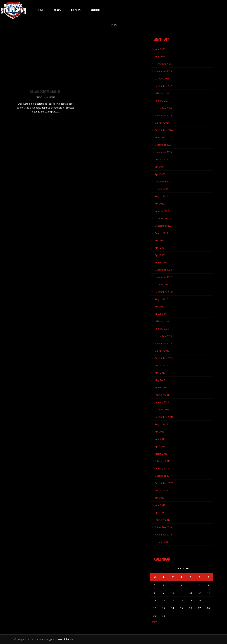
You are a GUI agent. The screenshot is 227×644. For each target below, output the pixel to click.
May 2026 (160, 57)
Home (40, 10)
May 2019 (160, 380)
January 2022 (162, 211)
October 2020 (162, 285)
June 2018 (160, 439)
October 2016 (162, 542)
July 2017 (159, 498)
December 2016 (163, 527)
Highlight (50, 97)
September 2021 (164, 226)
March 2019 (161, 387)
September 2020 (164, 292)
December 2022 (163, 182)
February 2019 (163, 395)
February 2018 (163, 461)
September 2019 (164, 358)
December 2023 (163, 145)
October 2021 (162, 218)
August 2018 (161, 424)
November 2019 (163, 343)
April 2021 (160, 255)
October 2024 (162, 123)
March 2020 (161, 314)
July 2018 (159, 432)
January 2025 (162, 101)
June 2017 (160, 505)
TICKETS (76, 10)
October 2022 (162, 189)
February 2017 (163, 520)
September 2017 (164, 483)
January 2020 (162, 329)
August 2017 (161, 490)
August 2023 (161, 159)
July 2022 (159, 204)
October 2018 (162, 410)
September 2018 (164, 417)
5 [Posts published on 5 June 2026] (191, 585)
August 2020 (161, 299)
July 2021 (159, 240)
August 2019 (161, 365)
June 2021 (160, 248)
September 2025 (164, 86)
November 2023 (163, 152)
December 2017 (163, 476)
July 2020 (159, 307)
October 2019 (162, 351)
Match (40, 97)
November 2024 (163, 115)
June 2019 (160, 373)
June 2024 (160, 137)
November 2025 (163, 71)
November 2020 (163, 277)
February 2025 (163, 93)
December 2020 (163, 270)
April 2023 (160, 174)
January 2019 (162, 402)
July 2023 (159, 167)
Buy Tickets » (65, 639)
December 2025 (163, 64)
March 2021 (161, 262)
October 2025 (162, 79)
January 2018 (162, 468)
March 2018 (161, 454)
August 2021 (161, 233)
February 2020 (163, 321)
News (57, 10)
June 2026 (160, 49)
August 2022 (161, 196)
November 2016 (163, 535)
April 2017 (160, 513)
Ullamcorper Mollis (45, 92)
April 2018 (160, 446)
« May (154, 622)
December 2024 (163, 108)
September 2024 (164, 130)
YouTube (96, 10)
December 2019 (163, 336)
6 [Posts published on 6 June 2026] (199, 585)
